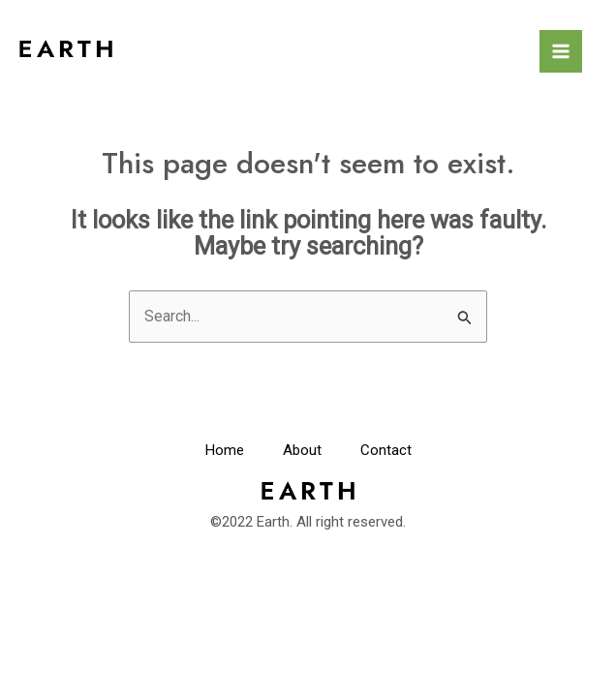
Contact (386, 450)
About (302, 450)
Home (225, 450)
